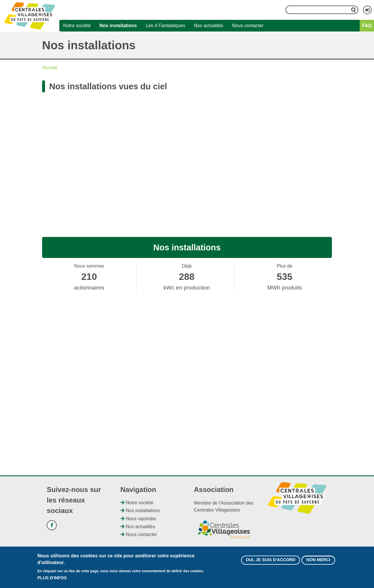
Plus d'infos (52, 578)
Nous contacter (248, 26)
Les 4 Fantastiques (166, 26)
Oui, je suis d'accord (271, 560)
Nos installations (118, 26)
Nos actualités (209, 26)
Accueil (50, 68)
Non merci (318, 560)
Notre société (77, 26)
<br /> (187, 157)
